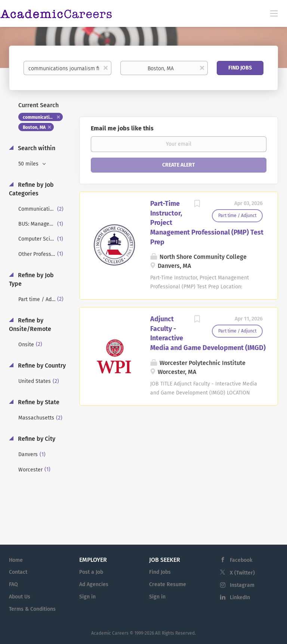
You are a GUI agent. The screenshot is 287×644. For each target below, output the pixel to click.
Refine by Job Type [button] (31, 279)
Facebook (241, 560)
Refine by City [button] (36, 439)
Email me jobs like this (122, 128)
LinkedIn (240, 597)
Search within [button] (36, 148)
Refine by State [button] (38, 402)
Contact (18, 572)
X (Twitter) (242, 573)
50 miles (29, 164)
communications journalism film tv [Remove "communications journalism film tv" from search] (43, 117)
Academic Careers (110, 633)
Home (16, 560)
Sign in (87, 597)
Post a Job (91, 572)
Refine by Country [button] (41, 366)
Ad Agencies (94, 584)
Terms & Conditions (32, 609)
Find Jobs (240, 68)
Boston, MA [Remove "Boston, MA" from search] (34, 127)
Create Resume (168, 584)
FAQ (13, 584)
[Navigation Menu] (274, 13)
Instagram (242, 585)
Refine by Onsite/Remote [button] (30, 325)
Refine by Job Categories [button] (31, 189)
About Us (20, 597)
